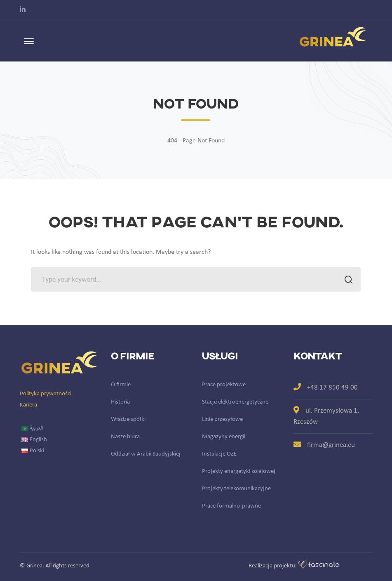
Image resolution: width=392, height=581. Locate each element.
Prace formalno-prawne (231, 506)
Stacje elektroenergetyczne (235, 402)
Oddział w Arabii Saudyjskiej (146, 454)
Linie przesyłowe (222, 419)
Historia (120, 402)
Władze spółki (128, 419)
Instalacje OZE (219, 454)
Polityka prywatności (46, 394)
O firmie (121, 385)
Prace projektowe (224, 385)
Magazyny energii (224, 437)
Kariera (28, 405)
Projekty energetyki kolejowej (239, 471)
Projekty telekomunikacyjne (236, 489)
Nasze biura (125, 437)
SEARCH (346, 280)
